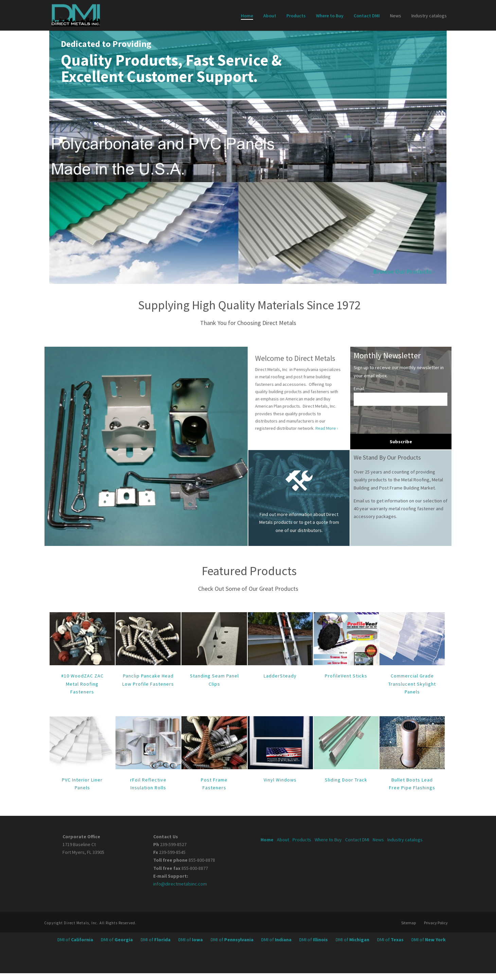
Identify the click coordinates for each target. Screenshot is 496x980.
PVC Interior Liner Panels (82, 784)
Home (247, 16)
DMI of (76, 940)
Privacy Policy (436, 923)
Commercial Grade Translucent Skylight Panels (412, 684)
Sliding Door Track (346, 780)
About (270, 16)
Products (296, 16)
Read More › (311, 409)
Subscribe (401, 442)
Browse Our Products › (408, 271)
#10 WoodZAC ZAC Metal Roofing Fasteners (82, 684)
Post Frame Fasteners (214, 784)
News (396, 16)
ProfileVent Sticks (346, 676)
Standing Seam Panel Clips (214, 680)
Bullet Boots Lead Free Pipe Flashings (412, 784)
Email (359, 389)
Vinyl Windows (280, 780)
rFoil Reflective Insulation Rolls (148, 784)
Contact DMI (367, 16)
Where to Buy (330, 16)
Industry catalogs (429, 16)
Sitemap (409, 923)
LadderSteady (280, 676)
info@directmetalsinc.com (180, 884)
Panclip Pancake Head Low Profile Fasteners (148, 680)
